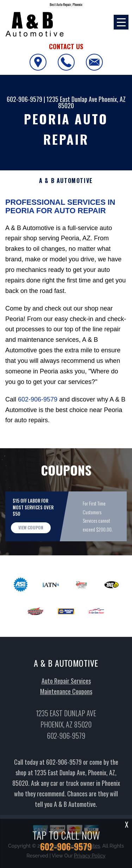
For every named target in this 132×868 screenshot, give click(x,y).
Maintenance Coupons (66, 711)
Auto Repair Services (66, 700)
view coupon (31, 547)
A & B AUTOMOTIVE (66, 181)
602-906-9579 (24, 99)
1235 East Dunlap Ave (72, 99)
